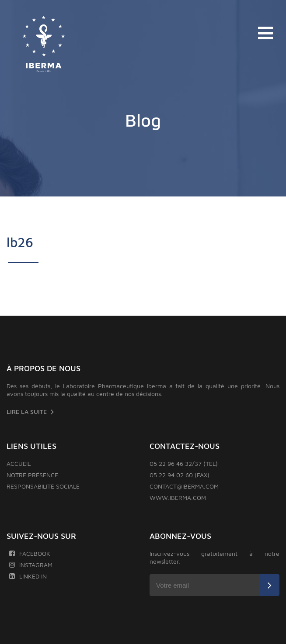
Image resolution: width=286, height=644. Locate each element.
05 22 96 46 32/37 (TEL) (184, 463)
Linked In (28, 576)
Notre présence (32, 475)
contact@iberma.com (184, 486)
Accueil (19, 463)
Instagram (31, 565)
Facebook (30, 553)
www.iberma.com (178, 498)
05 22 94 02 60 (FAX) (180, 475)
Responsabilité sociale (43, 486)
